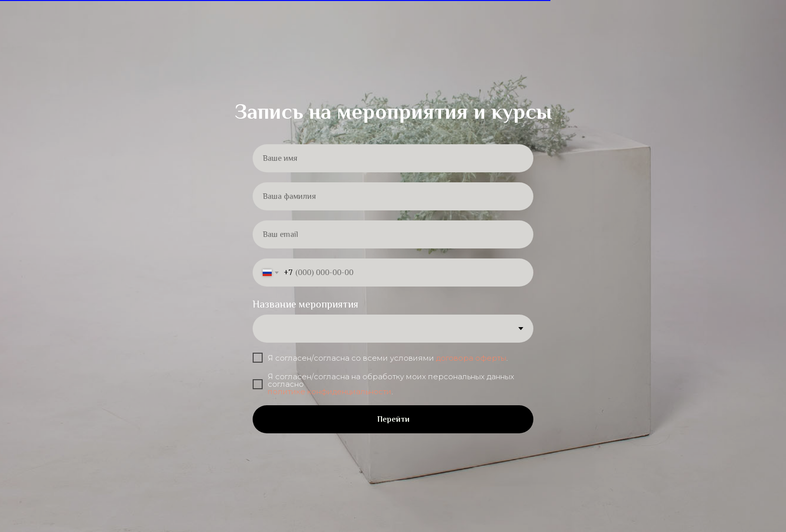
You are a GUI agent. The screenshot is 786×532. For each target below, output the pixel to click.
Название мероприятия (306, 304)
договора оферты (471, 358)
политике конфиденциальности (330, 391)
